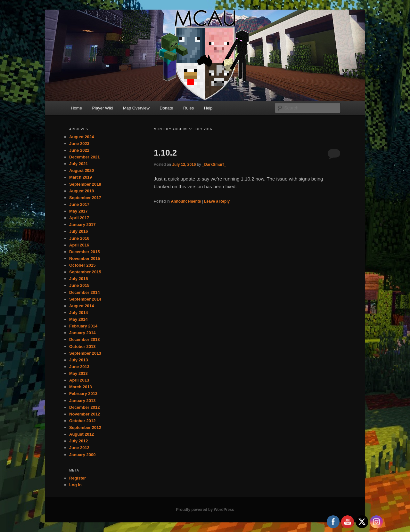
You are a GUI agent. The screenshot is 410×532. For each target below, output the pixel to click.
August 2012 (82, 434)
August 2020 (82, 170)
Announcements (186, 201)
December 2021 (84, 157)
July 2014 (79, 313)
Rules (189, 108)
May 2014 (78, 319)
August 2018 (82, 191)
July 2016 (79, 231)
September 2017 (85, 198)
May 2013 (78, 373)
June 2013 (79, 367)
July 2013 (79, 360)
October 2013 (82, 347)
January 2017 (82, 225)
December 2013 (84, 339)
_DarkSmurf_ (214, 165)
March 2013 (81, 387)
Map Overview (136, 108)
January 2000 (82, 455)
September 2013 (85, 353)
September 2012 (85, 427)
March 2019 (81, 177)
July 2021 (79, 164)
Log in (75, 485)
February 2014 (83, 326)
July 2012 (79, 441)
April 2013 (79, 380)
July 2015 (79, 279)
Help (208, 108)
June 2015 (79, 285)
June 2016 (79, 238)
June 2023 (79, 144)
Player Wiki (102, 108)
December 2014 (84, 292)
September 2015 (85, 272)
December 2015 (84, 252)
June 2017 (79, 204)
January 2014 (82, 333)
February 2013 (83, 394)
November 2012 (85, 414)
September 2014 (85, 299)
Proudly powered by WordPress (205, 510)
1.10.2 (165, 153)
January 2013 (82, 401)
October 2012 (82, 421)
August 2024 (82, 137)
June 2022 (79, 150)
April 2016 (79, 245)
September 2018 (85, 184)
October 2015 (82, 265)
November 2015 (85, 258)
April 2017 (79, 218)
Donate (166, 108)
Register (78, 478)
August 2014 (82, 306)
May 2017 (78, 211)
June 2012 (79, 448)
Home (76, 108)
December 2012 (84, 407)
